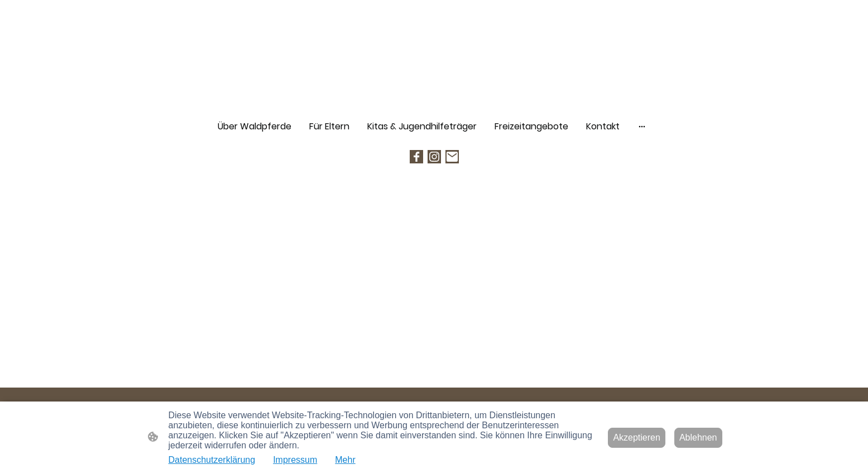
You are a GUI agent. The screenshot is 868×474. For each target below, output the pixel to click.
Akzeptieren (637, 437)
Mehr (345, 460)
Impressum (295, 460)
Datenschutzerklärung (212, 460)
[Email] (452, 157)
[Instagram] (434, 157)
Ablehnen (698, 437)
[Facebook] (416, 157)
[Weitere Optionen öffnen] (642, 127)
